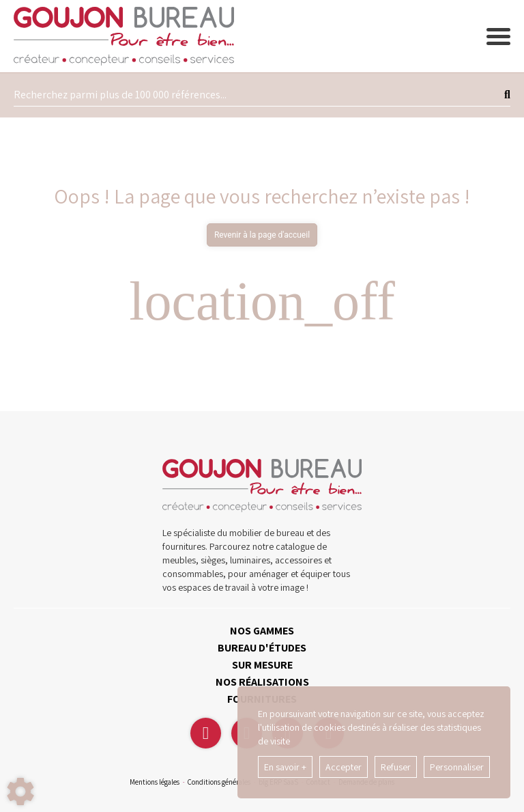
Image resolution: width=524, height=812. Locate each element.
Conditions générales (219, 782)
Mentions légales (155, 782)
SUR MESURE (262, 665)
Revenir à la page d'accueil (262, 235)
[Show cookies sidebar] (20, 792)
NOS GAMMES (262, 631)
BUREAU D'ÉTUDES (262, 648)
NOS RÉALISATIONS (262, 682)
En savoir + (285, 767)
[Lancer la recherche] (507, 95)
